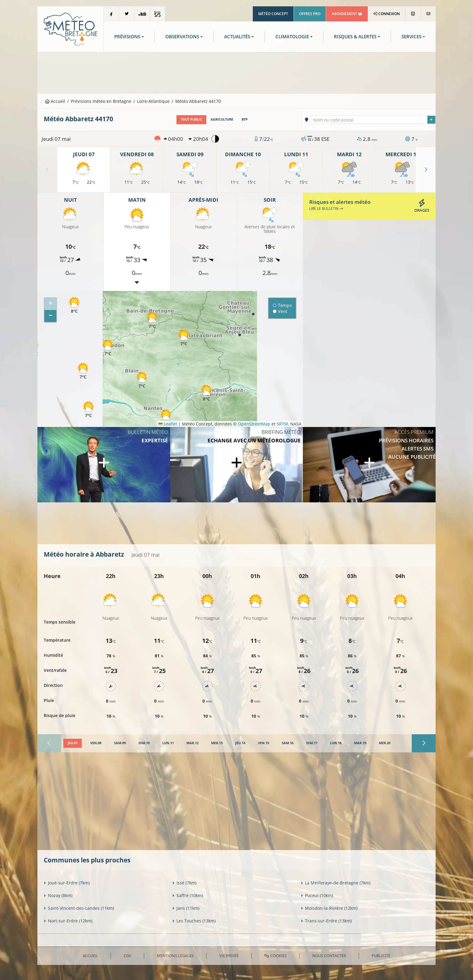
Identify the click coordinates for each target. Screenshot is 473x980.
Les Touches (194, 921)
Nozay (58, 895)
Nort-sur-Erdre (68, 921)
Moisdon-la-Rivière (329, 908)
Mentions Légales (175, 956)
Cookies (275, 956)
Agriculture (222, 119)
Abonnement (347, 14)
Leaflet (168, 424)
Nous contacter (329, 956)
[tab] (73, 743)
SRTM (282, 424)
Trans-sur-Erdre (326, 921)
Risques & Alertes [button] (355, 37)
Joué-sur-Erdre (67, 883)
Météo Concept (273, 14)
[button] (74, 305)
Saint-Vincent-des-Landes (79, 908)
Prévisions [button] (127, 37)
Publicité (381, 956)
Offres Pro (310, 14)
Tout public (191, 119)
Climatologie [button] (292, 37)
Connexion (387, 14)
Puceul (317, 895)
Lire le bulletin (326, 209)
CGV (127, 956)
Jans (186, 908)
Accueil (55, 101)
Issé (184, 883)
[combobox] (373, 120)
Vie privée (229, 956)
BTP (245, 119)
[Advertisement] (237, 72)
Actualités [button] (237, 37)
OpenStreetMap (254, 424)
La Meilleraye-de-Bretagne (336, 883)
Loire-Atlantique (153, 101)
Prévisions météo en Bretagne (101, 101)
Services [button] (411, 37)
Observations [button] (182, 37)
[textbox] (373, 120)
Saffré (188, 895)
